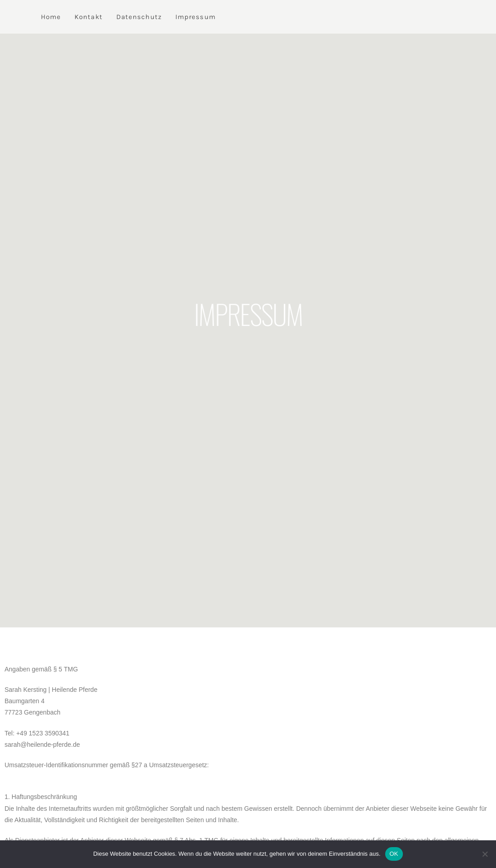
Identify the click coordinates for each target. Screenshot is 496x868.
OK (394, 854)
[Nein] (485, 854)
